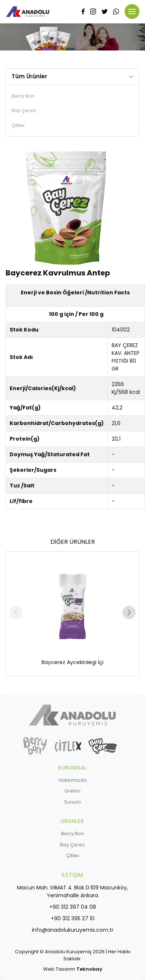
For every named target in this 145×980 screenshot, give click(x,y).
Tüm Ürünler (29, 76)
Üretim (72, 791)
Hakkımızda (73, 780)
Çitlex (18, 125)
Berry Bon (23, 96)
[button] (129, 612)
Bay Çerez (24, 110)
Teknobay (89, 969)
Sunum (72, 802)
